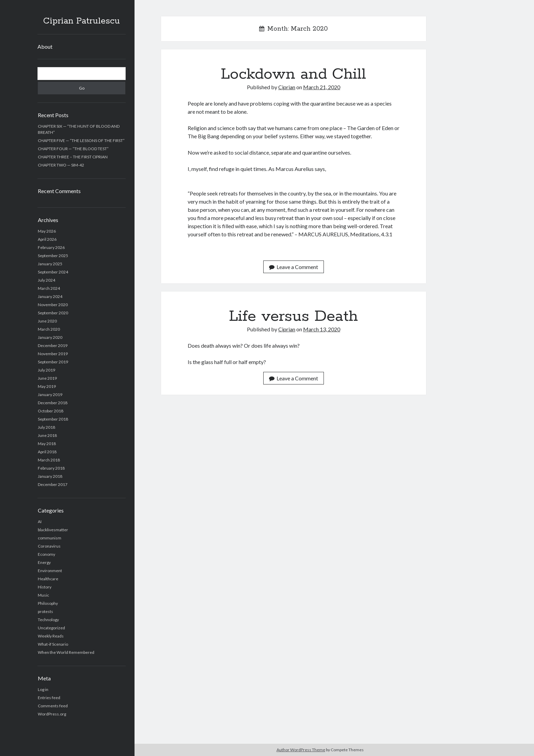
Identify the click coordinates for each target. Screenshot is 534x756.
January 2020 (50, 337)
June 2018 (47, 435)
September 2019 (53, 362)
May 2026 (47, 231)
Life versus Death (293, 316)
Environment (50, 571)
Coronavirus (49, 546)
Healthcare (48, 579)
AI (40, 522)
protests (45, 611)
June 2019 (47, 378)
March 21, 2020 (322, 87)
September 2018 (53, 419)
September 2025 (53, 256)
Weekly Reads (51, 636)
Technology (48, 620)
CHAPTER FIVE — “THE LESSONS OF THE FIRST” (81, 140)
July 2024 (46, 280)
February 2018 (51, 468)
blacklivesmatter (53, 530)
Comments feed (53, 706)
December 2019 (53, 345)
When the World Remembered (66, 652)
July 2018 (46, 427)
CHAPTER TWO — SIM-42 (61, 165)
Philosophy (48, 603)
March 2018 (49, 460)
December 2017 (53, 484)
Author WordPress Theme (301, 750)
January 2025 (50, 264)
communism (50, 538)
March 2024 (49, 288)
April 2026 (47, 239)
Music (43, 595)
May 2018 (47, 444)
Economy (46, 554)
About (45, 46)
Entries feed (49, 698)
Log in (43, 689)
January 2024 (50, 296)
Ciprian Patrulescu (82, 21)
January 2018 (50, 476)
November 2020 (53, 305)
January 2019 (50, 395)
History (45, 587)
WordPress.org (52, 714)
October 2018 (51, 411)
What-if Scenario (53, 644)
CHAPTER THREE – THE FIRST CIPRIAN (73, 157)
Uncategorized (51, 628)
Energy (44, 562)
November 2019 (53, 354)
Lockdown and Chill (293, 74)
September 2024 (53, 272)
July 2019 (46, 370)
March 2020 (49, 329)
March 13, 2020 (322, 329)
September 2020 (53, 313)
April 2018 (47, 452)
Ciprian (287, 87)
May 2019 (47, 386)
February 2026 (51, 247)
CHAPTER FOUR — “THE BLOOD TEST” (73, 149)
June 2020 (47, 321)
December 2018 (53, 403)
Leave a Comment (294, 267)
